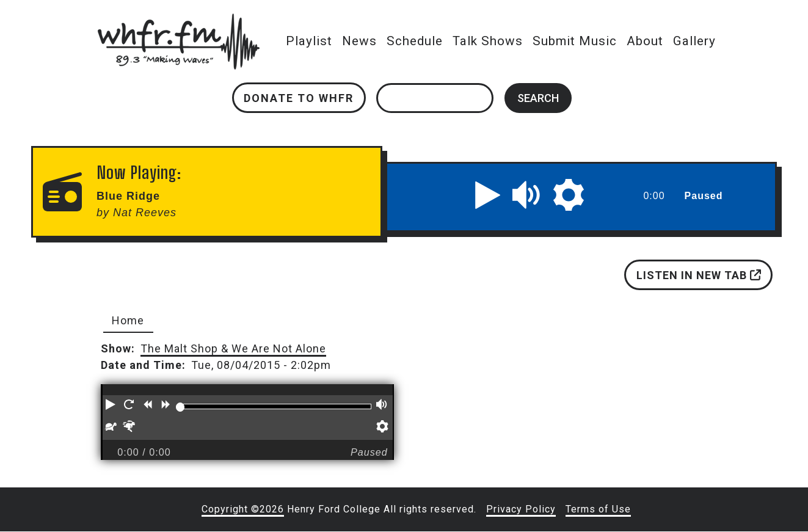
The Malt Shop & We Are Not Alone (233, 348)
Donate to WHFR (299, 98)
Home (128, 320)
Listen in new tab (699, 275)
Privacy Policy (521, 509)
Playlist (310, 41)
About (646, 41)
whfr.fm (179, 22)
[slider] (180, 407)
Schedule (415, 41)
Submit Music (575, 41)
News (360, 41)
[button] (488, 195)
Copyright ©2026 (243, 509)
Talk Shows (488, 41)
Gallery (695, 41)
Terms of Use (598, 509)
